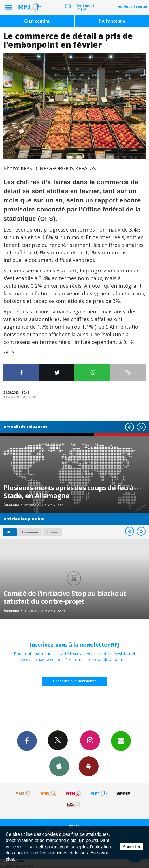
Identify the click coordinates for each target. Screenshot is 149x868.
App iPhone (59, 766)
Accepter (132, 847)
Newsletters (121, 741)
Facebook (27, 741)
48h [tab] (10, 532)
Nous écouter (136, 7)
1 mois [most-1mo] (52, 532)
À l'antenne (112, 21)
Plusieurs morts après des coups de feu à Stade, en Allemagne (68, 492)
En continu (37, 21)
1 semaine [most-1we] (30, 532)
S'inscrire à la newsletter (74, 681)
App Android (89, 766)
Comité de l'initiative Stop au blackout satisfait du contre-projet (65, 597)
